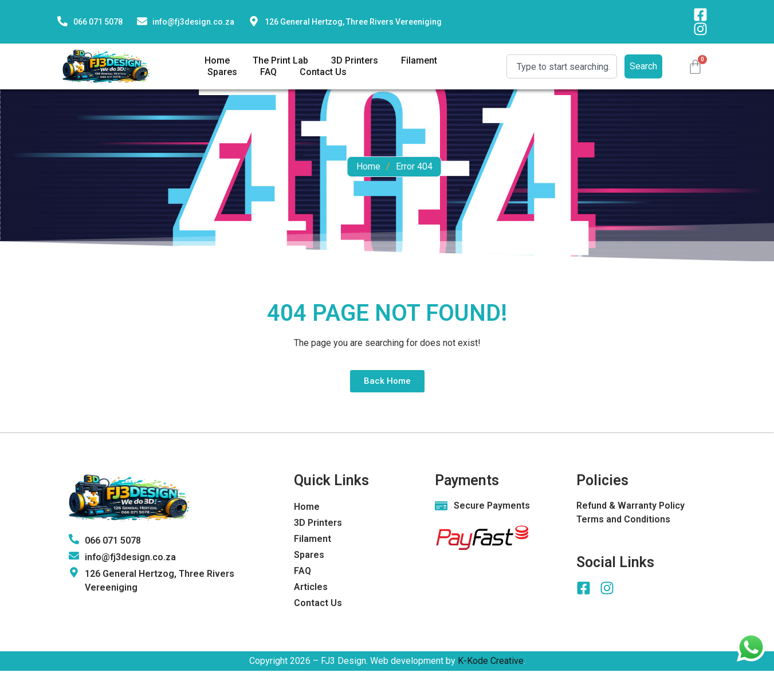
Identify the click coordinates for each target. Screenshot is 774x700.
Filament (419, 60)
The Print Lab (280, 60)
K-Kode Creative (491, 661)
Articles (311, 587)
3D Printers (355, 60)
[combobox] (562, 66)
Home (217, 60)
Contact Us (323, 72)
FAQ (268, 72)
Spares (222, 72)
